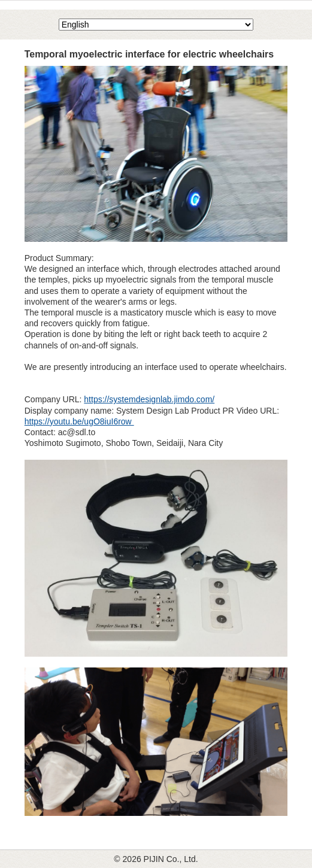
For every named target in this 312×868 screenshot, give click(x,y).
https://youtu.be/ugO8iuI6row (79, 421)
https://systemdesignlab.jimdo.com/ (149, 399)
